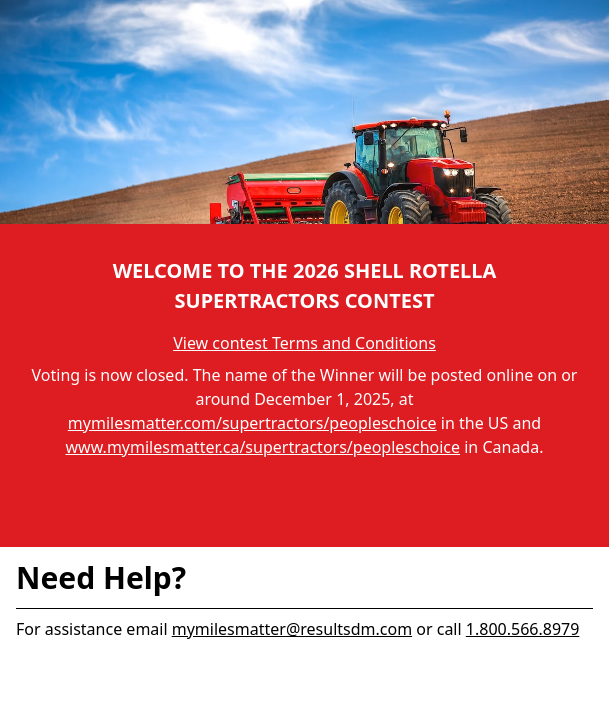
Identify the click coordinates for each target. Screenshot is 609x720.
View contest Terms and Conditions (304, 343)
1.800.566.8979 (523, 629)
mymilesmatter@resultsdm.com (292, 629)
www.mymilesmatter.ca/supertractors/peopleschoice (263, 447)
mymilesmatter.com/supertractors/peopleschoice (252, 423)
